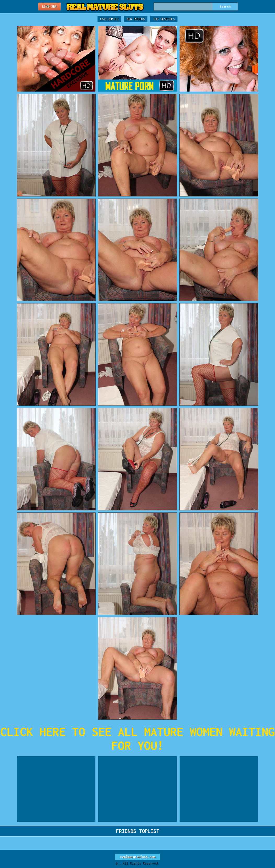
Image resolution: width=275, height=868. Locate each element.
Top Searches (164, 19)
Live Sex (49, 6)
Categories (109, 19)
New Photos (136, 19)
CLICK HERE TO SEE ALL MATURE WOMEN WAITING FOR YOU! (137, 739)
